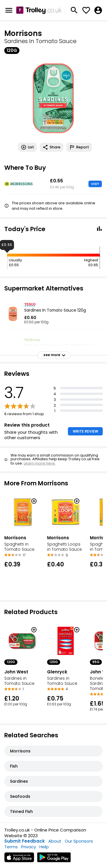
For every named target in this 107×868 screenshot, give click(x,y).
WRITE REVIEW (85, 431)
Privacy (29, 847)
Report (79, 147)
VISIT (95, 184)
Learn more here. (40, 463)
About (55, 841)
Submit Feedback (25, 841)
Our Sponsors (79, 841)
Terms (11, 847)
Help (44, 847)
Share (52, 147)
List (27, 147)
